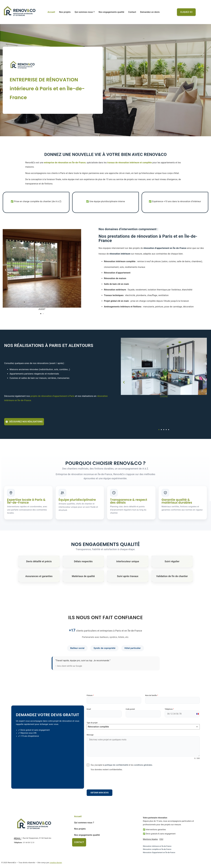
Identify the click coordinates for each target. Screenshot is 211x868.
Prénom (90, 695)
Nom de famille (152, 695)
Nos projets (65, 12)
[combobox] (143, 727)
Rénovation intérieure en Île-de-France (157, 846)
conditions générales (143, 765)
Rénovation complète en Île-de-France (157, 849)
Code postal (130, 709)
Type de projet (92, 723)
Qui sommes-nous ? (85, 12)
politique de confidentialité (116, 765)
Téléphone (169, 709)
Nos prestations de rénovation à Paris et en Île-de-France (148, 238)
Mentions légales (150, 839)
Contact (132, 12)
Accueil (51, 12)
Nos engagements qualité (111, 12)
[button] (6, 270)
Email (89, 709)
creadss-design (56, 863)
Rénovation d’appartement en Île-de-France (159, 853)
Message (90, 735)
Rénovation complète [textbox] (98, 727)
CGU (161, 839)
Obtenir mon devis (100, 793)
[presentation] (143, 780)
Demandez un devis (150, 12)
